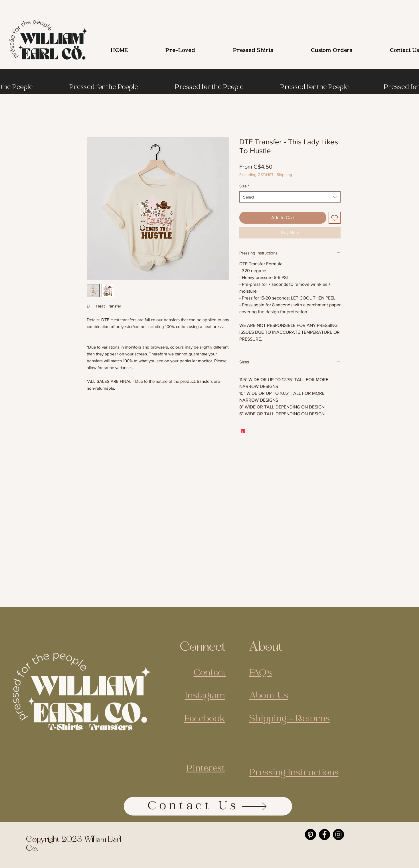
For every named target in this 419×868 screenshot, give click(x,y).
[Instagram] (338, 834)
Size (244, 186)
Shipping (284, 175)
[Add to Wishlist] (335, 218)
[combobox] (290, 197)
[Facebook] (324, 834)
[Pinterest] (310, 834)
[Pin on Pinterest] (243, 431)
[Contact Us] (208, 806)
